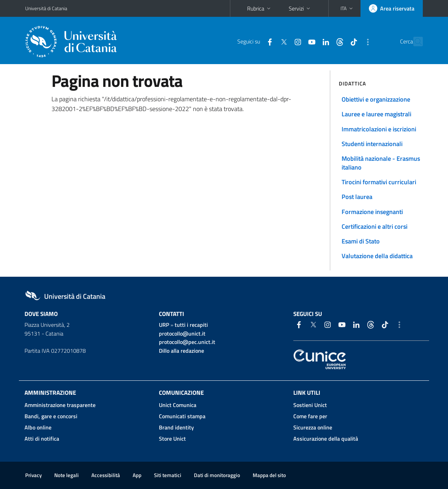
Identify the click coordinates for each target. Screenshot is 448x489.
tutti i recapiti (191, 325)
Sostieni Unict (310, 405)
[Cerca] (414, 42)
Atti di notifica (42, 439)
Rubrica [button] (260, 8)
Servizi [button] (300, 8)
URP (164, 325)
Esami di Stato (361, 241)
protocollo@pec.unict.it (187, 342)
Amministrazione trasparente (60, 405)
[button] (347, 8)
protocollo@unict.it (182, 333)
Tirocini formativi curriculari (379, 182)
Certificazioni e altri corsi (374, 226)
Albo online (38, 427)
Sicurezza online (313, 427)
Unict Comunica (178, 405)
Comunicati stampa (182, 416)
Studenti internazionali (372, 144)
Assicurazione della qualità (326, 439)
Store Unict (172, 439)
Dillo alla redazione (181, 351)
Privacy (33, 475)
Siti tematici (168, 475)
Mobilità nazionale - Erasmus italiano (381, 163)
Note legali (66, 475)
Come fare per (310, 416)
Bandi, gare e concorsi (51, 416)
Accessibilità (106, 475)
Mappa (269, 475)
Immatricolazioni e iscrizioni (379, 129)
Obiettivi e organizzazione (376, 99)
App (137, 475)
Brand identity (176, 427)
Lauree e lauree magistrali (376, 114)
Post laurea (357, 197)
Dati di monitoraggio (217, 475)
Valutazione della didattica (377, 256)
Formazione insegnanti (372, 212)
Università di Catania (46, 8)
